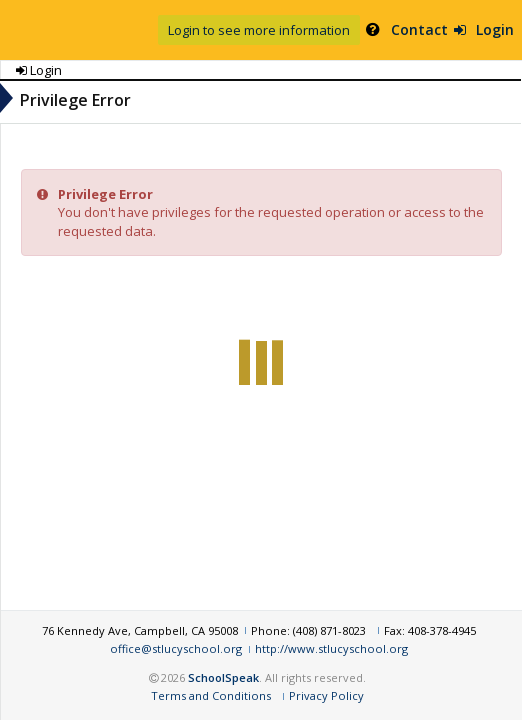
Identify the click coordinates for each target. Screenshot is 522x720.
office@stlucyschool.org (87, 658)
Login (459, 29)
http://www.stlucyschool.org (242, 658)
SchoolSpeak (326, 677)
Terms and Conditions (311, 695)
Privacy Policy (426, 695)
